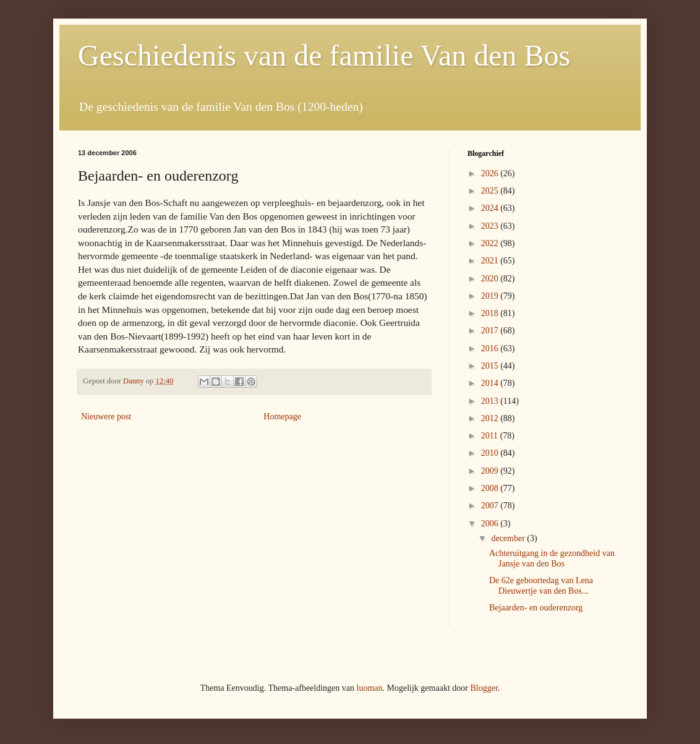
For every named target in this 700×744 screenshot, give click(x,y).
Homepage (282, 417)
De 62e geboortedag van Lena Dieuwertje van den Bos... (541, 586)
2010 (491, 453)
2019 (491, 296)
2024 (491, 208)
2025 (491, 191)
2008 (491, 488)
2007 (491, 506)
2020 (491, 279)
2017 (491, 331)
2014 (491, 383)
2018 (491, 313)
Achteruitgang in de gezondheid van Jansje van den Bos (552, 558)
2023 (491, 226)
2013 (491, 401)
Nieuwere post (106, 417)
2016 (491, 348)
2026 (491, 173)
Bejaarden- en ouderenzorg (536, 608)
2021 (491, 261)
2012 (491, 418)
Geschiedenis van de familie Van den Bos (324, 55)
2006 (491, 524)
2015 (491, 366)
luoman (370, 688)
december (509, 538)
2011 (491, 436)
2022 (491, 243)
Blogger (484, 688)
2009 (491, 471)
